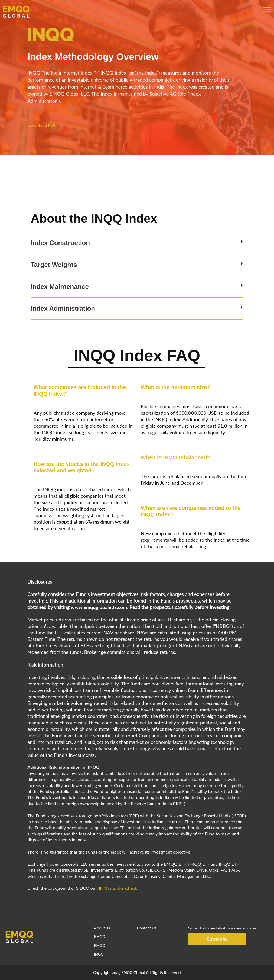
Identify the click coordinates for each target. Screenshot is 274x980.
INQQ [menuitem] (99, 954)
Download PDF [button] (42, 125)
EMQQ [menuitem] (100, 937)
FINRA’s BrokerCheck (117, 888)
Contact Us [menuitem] (147, 928)
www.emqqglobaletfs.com (99, 607)
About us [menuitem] (102, 928)
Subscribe (217, 939)
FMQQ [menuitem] (100, 946)
